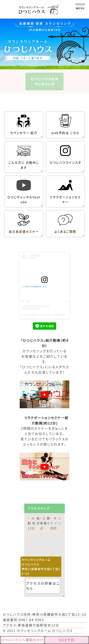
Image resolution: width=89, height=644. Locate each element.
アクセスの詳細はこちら (43, 586)
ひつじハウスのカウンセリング (44, 81)
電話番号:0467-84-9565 (23, 620)
